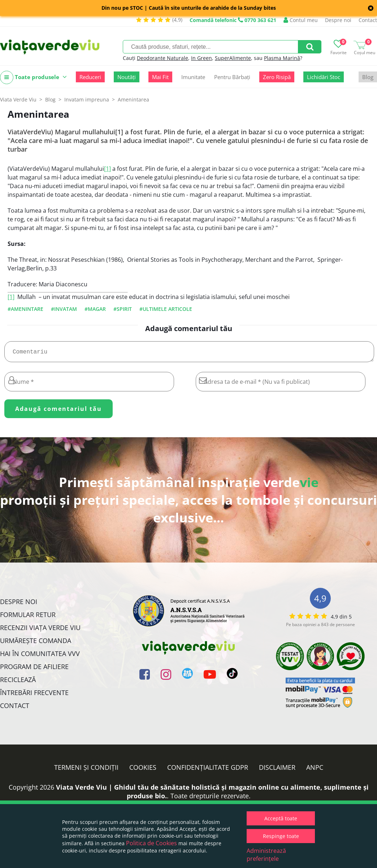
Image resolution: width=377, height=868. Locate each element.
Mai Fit (160, 77)
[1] (107, 169)
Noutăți (127, 77)
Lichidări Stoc (324, 77)
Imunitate (193, 77)
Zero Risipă (277, 77)
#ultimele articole (166, 309)
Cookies (143, 770)
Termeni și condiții (86, 770)
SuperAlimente (233, 58)
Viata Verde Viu (18, 99)
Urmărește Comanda (36, 643)
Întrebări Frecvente (34, 695)
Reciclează (18, 682)
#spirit (123, 309)
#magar (95, 309)
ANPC (315, 770)
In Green (201, 58)
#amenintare (25, 309)
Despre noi (338, 20)
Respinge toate (281, 836)
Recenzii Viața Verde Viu (40, 630)
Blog (368, 77)
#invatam (64, 309)
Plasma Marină (282, 58)
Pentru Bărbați (232, 77)
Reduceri (90, 77)
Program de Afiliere (34, 669)
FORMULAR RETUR (28, 617)
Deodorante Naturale (162, 58)
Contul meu (301, 20)
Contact (368, 20)
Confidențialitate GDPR (208, 770)
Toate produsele (33, 77)
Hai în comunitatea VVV (40, 656)
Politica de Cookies (151, 843)
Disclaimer (277, 770)
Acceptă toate (281, 818)
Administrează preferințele (266, 855)
